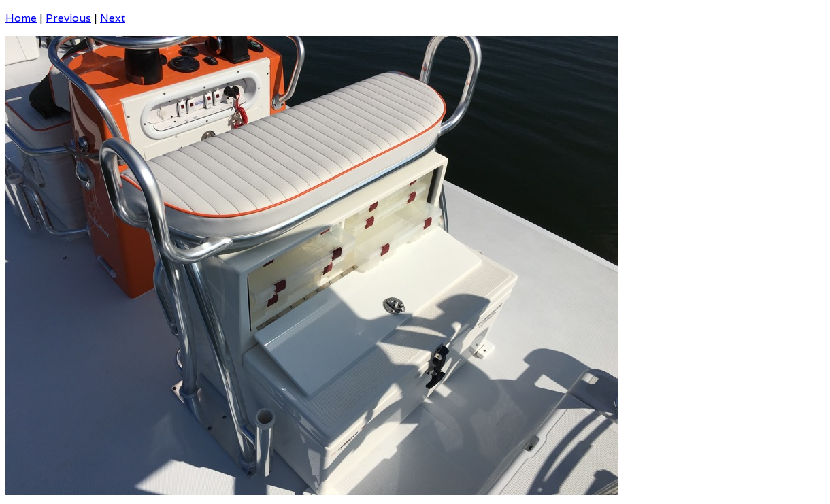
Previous (68, 18)
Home (21, 18)
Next (113, 18)
